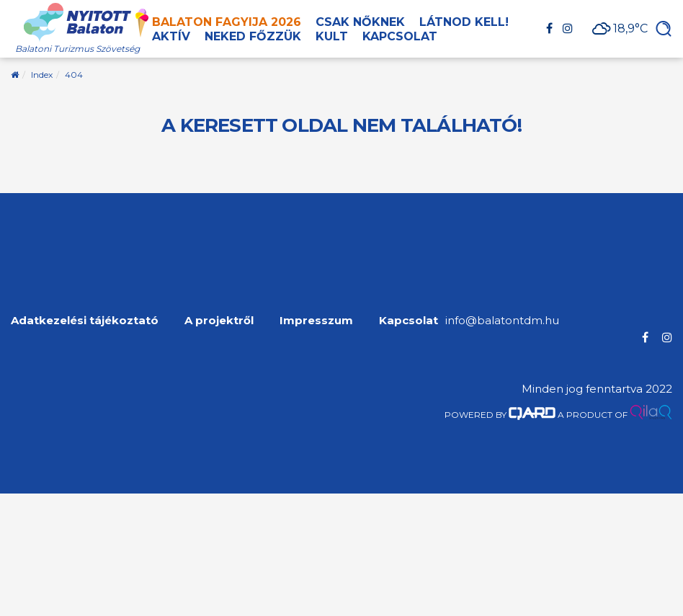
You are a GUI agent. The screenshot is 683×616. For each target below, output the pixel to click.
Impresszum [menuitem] (316, 320)
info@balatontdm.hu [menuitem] (502, 320)
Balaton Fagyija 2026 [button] (227, 22)
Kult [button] (332, 36)
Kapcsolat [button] (400, 36)
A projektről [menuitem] (219, 320)
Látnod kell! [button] (464, 22)
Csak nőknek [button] (360, 22)
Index (42, 75)
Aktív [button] (171, 36)
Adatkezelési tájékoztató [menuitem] (85, 320)
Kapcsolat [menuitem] (409, 320)
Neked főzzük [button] (253, 36)
